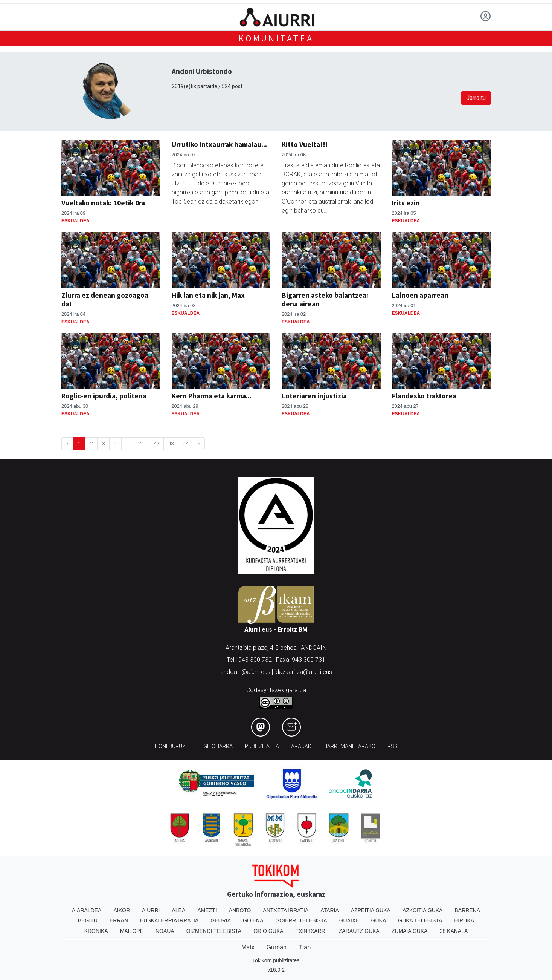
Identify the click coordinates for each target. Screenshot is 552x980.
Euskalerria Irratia (169, 920)
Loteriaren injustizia (314, 396)
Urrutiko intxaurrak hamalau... (219, 144)
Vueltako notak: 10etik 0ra (103, 203)
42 (156, 443)
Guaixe (349, 920)
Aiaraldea (87, 910)
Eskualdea (75, 221)
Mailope (132, 931)
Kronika (96, 931)
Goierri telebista (301, 920)
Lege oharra (215, 746)
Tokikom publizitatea (276, 960)
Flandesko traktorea (424, 396)
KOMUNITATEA (276, 38)
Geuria (221, 920)
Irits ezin (406, 203)
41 (142, 443)
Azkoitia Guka (423, 910)
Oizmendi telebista (214, 931)
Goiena (253, 920)
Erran (119, 920)
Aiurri (151, 910)
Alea (178, 910)
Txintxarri (311, 931)
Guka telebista (420, 920)
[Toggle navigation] (66, 17)
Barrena (467, 910)
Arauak (301, 746)
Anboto (240, 910)
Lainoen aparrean (420, 295)
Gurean (277, 947)
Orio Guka (268, 931)
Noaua (165, 931)
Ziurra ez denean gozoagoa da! (105, 299)
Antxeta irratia (286, 910)
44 (186, 443)
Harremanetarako (349, 746)
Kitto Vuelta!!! (305, 144)
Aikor (122, 910)
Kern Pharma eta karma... (212, 396)
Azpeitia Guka (371, 910)
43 (171, 443)
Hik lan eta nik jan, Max (208, 295)
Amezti (207, 910)
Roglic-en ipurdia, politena (104, 396)
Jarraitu (476, 98)
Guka (379, 920)
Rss (393, 746)
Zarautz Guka (359, 931)
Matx (248, 947)
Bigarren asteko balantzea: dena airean (325, 299)
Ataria (330, 910)
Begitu (88, 920)
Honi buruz (170, 746)
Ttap (305, 947)
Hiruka (464, 920)
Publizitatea (262, 746)
